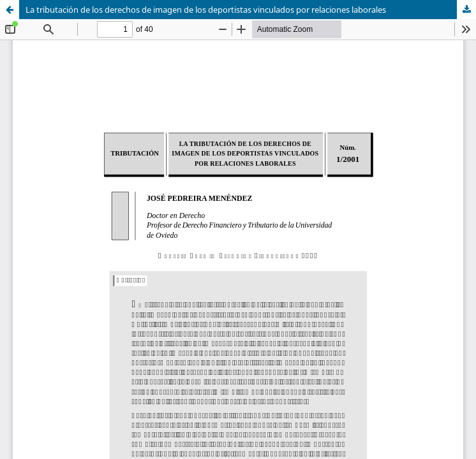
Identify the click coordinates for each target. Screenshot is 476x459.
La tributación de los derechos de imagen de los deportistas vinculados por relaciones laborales (206, 10)
